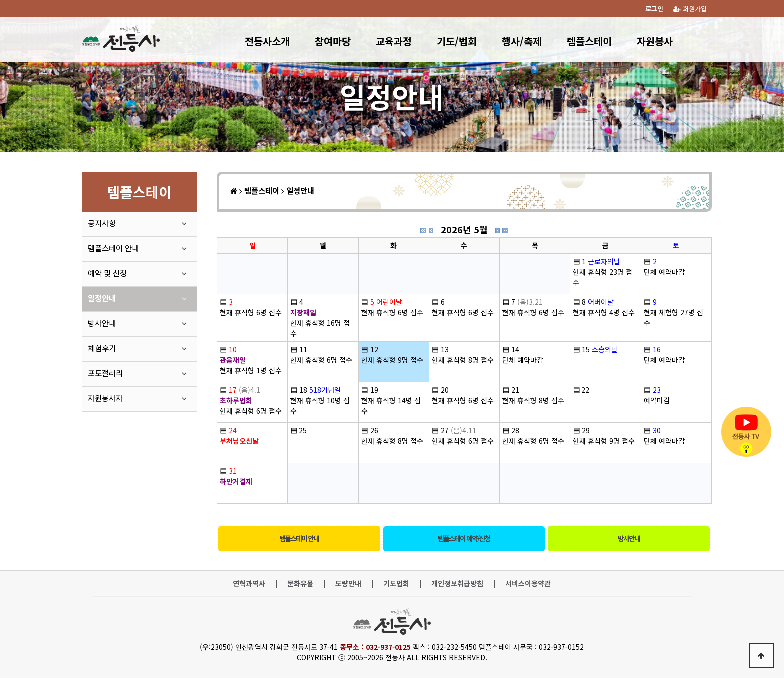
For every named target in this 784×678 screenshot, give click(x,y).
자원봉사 (655, 41)
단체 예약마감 (664, 272)
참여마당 (333, 41)
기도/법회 (457, 41)
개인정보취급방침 (457, 584)
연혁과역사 (249, 584)
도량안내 (348, 584)
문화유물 (300, 584)
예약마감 (657, 400)
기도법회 (396, 584)
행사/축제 (522, 41)
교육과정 (394, 41)
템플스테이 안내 (299, 538)
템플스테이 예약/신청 (464, 538)
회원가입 (690, 9)
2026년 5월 (464, 229)
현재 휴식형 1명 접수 (251, 370)
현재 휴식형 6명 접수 (251, 312)
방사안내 (629, 538)
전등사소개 (267, 41)
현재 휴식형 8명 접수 (463, 360)
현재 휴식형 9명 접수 (392, 360)
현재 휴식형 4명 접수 (604, 312)
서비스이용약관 (528, 584)
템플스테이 (589, 41)
